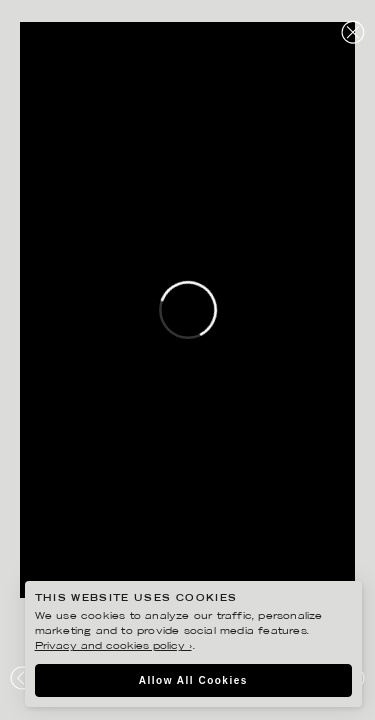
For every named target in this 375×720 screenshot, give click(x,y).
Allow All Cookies (193, 680)
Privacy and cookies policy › (113, 646)
